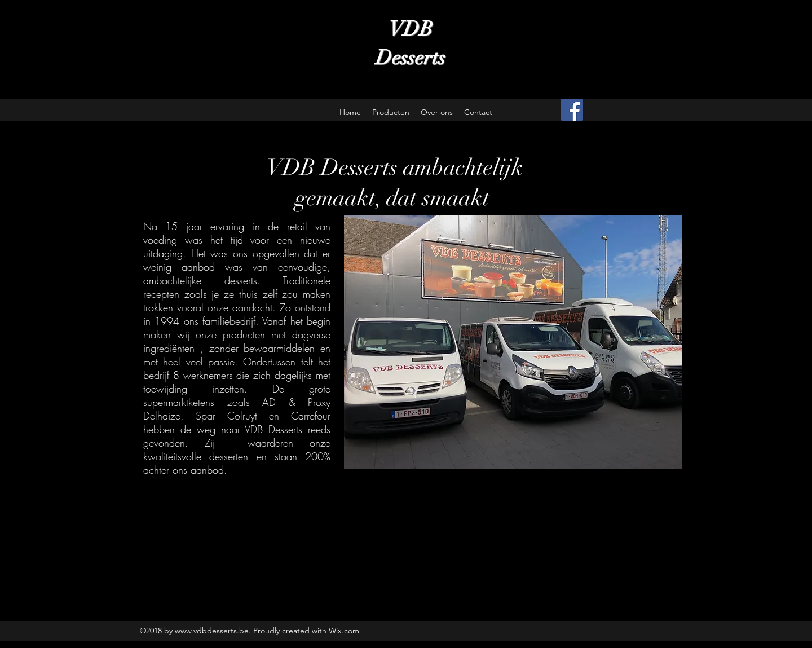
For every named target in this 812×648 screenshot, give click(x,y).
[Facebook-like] (626, 110)
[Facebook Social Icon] (572, 110)
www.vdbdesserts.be (212, 631)
